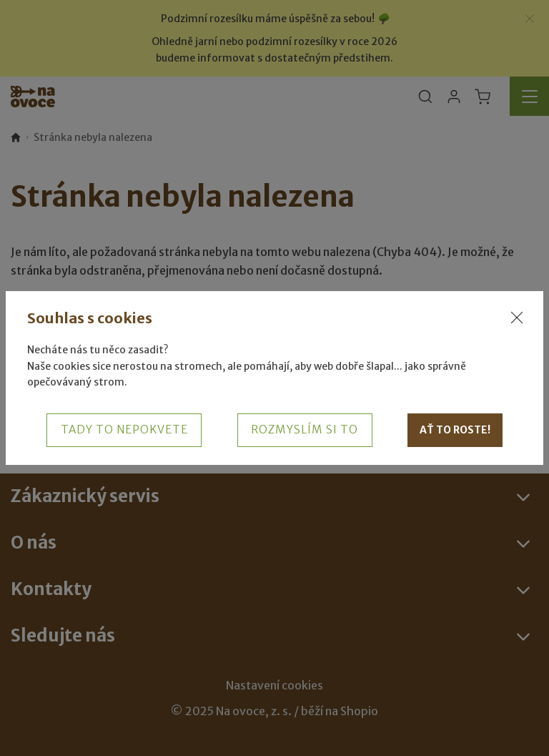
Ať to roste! (455, 430)
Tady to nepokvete (124, 429)
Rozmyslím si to (305, 429)
